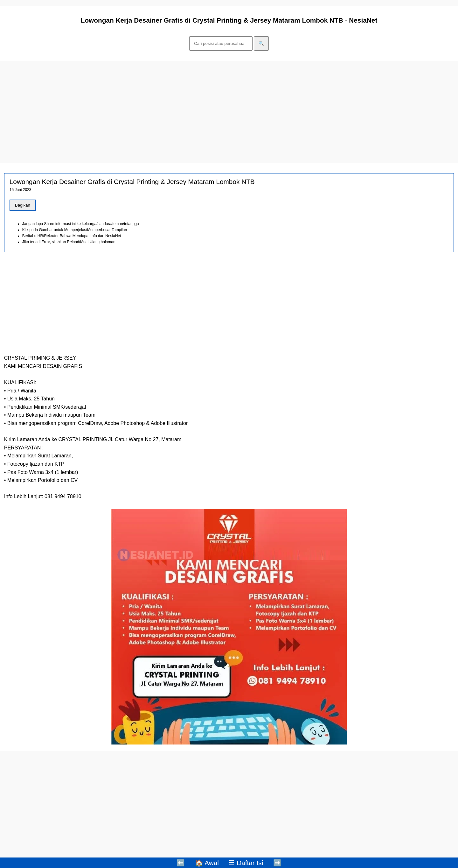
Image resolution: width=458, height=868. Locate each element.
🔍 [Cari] (261, 43)
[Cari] (221, 43)
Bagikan (23, 205)
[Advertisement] (191, 112)
